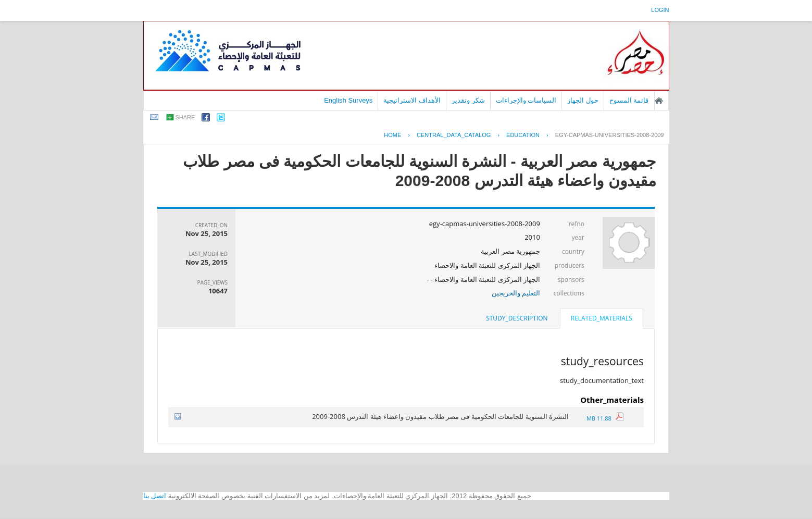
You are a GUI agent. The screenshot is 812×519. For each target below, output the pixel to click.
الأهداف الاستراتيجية (412, 100)
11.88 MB (605, 418)
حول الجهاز (583, 100)
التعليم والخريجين (516, 293)
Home (392, 135)
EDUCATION (523, 135)
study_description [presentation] (517, 318)
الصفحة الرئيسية (659, 101)
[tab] (602, 319)
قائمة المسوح (629, 100)
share (185, 117)
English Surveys (348, 100)
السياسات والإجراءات (526, 100)
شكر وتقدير (468, 100)
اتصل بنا (155, 496)
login (660, 10)
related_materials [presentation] (602, 318)
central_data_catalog (454, 135)
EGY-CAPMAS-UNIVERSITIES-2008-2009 (610, 135)
